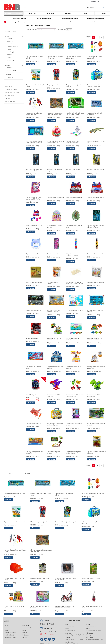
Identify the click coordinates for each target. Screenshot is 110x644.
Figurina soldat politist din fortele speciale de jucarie (34, 170)
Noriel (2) (9, 44)
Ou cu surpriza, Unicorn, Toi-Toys (55, 226)
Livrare (25, 633)
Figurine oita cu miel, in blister (91, 578)
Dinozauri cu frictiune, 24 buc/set (74, 367)
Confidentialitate (9, 635)
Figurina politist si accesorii (55, 198)
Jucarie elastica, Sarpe (54, 254)
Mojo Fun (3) (10, 52)
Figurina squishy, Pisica (33, 254)
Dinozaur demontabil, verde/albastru (94, 396)
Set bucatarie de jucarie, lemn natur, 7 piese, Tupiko (74, 283)
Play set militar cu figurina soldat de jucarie (34, 114)
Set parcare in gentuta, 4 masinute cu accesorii (95, 86)
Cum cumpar (50, 13)
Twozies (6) (10, 41)
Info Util (25, 637)
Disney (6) (10, 39)
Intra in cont (90, 8)
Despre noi (32, 13)
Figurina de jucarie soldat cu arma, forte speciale (96, 226)
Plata (24, 630)
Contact (7, 628)
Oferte (27, 473)
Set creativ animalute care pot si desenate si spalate (34, 142)
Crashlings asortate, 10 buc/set (40, 578)
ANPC (6, 630)
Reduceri (68, 13)
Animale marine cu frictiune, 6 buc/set (96, 311)
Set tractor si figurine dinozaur (53, 452)
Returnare (26, 635)
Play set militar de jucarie (34, 310)
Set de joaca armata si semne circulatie (96, 424)
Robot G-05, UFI (31, 395)
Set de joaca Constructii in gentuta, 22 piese (55, 424)
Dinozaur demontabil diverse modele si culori (75, 396)
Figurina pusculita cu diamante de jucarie (72, 142)
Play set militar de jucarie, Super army (95, 114)
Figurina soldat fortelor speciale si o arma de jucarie (75, 170)
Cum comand (27, 628)
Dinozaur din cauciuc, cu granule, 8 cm (15, 607)
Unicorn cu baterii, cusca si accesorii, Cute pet (55, 142)
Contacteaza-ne (10, 101)
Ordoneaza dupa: (31, 30)
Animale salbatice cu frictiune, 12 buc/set (96, 367)
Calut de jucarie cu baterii (34, 282)
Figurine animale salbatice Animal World (55, 57)
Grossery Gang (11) (12, 47)
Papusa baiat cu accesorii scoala (74, 424)
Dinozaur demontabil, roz (34, 424)
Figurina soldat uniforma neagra (54, 170)
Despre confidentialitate (13, 93)
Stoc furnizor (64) (12, 70)
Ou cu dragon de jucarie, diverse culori (95, 57)
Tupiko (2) (10, 55)
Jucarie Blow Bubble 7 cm (74, 198)
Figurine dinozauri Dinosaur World (35, 57)
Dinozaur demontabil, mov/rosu (54, 396)
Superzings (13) (11, 60)
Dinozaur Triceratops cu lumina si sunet (73, 452)
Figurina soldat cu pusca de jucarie (96, 170)
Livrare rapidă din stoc (44, 18)
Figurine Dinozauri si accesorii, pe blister (97, 452)
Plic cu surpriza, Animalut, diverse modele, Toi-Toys (34, 198)
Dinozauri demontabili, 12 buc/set (55, 367)
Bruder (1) (10, 57)
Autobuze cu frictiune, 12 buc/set (74, 339)
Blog (86, 13)
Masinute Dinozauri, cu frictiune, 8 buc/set (54, 339)
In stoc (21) (10, 68)
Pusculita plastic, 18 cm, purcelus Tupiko (14, 579)
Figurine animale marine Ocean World (74, 57)
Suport (6, 625)
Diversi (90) (10, 49)
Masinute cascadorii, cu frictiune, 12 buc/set (94, 339)
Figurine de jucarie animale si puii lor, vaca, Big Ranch (75, 114)
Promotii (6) (10, 77)
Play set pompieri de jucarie (56, 85)
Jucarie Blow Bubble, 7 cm (34, 226)
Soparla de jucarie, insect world (74, 226)
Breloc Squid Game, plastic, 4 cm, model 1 (92, 607)
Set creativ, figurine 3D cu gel (75, 310)
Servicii (8, 99)
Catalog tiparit (10, 96)
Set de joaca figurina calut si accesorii (35, 452)
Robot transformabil (32, 338)
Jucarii (9, 22)
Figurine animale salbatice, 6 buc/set (35, 86)
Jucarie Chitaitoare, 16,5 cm (96, 198)
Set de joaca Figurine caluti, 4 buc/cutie (40, 607)
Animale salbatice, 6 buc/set (96, 254)
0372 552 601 (95, 2)
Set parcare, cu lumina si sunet (34, 367)
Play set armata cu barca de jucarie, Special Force (55, 114)
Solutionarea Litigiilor (11, 637)
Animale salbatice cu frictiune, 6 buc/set (53, 311)
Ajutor (104, 2)
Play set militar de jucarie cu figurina (75, 86)
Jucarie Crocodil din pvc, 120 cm (96, 142)
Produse (14, 13)
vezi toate (19, 13)
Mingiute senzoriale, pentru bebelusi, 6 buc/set (74, 255)
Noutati (12, 473)
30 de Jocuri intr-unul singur (96, 282)
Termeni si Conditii (11, 90)
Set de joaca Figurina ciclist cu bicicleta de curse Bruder (64, 607)
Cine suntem (9, 87)
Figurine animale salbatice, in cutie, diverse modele (66, 579)
